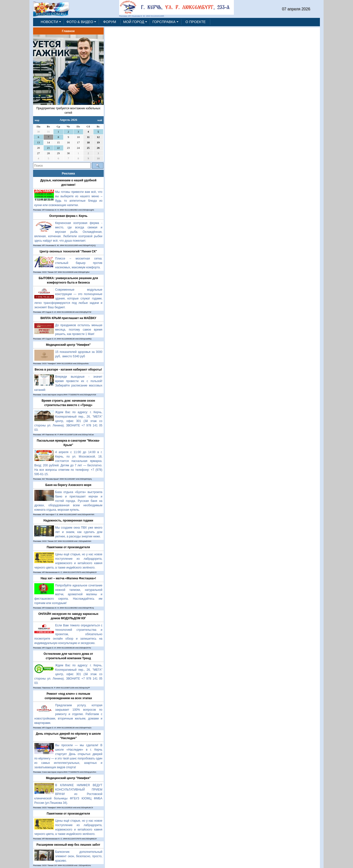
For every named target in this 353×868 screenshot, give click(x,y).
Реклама (68, 173)
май (100, 120)
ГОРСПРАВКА (164, 22)
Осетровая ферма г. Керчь (68, 216)
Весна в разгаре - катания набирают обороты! (68, 370)
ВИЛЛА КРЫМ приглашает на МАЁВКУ (68, 318)
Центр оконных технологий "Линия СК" (68, 251)
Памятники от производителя (68, 547)
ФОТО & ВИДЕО (80, 22)
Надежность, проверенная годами (68, 521)
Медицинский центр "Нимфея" (68, 345)
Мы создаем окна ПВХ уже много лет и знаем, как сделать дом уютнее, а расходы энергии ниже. (79, 532)
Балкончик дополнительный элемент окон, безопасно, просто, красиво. (79, 856)
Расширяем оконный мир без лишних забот (68, 845)
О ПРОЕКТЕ (196, 22)
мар (37, 120)
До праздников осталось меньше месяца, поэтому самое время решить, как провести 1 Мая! (79, 330)
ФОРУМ (110, 22)
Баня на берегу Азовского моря (68, 485)
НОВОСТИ (49, 22)
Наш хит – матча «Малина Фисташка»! (68, 578)
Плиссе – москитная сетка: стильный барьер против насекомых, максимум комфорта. (79, 263)
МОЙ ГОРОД (134, 22)
